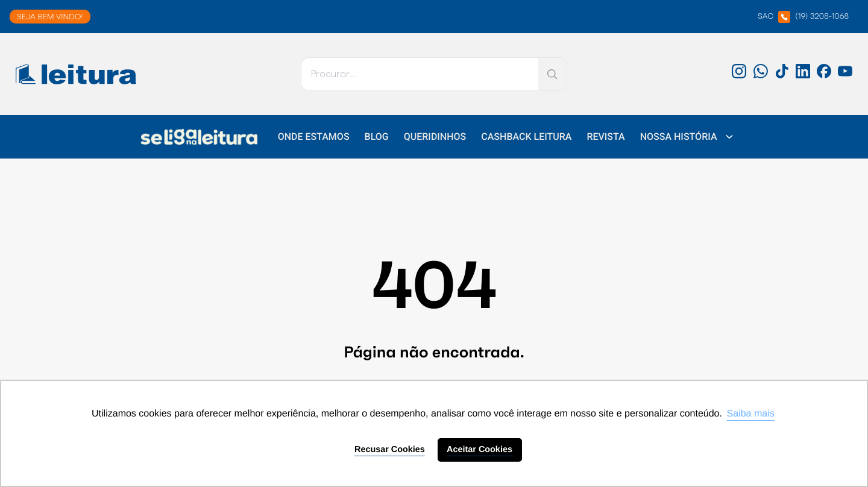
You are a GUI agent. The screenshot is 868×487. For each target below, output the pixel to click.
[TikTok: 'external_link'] (782, 75)
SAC (803, 17)
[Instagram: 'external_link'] (739, 75)
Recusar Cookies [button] (390, 450)
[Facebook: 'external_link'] (824, 75)
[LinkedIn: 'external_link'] (803, 75)
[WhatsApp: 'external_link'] (761, 75)
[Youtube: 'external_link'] (845, 75)
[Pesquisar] (420, 74)
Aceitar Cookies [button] (480, 450)
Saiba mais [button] (751, 414)
